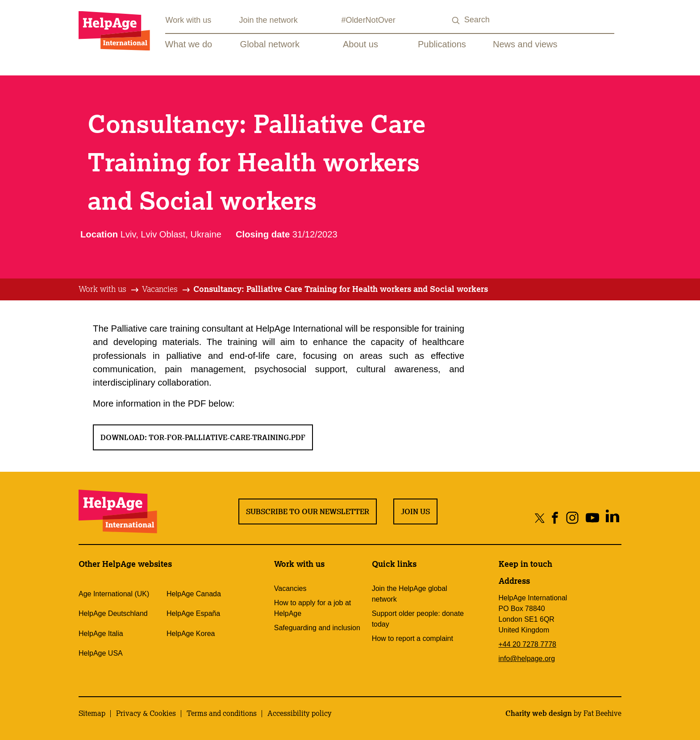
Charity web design (539, 713)
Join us (415, 511)
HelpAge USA (101, 653)
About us (360, 44)
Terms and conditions (222, 713)
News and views (525, 44)
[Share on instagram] (572, 518)
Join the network (269, 20)
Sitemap (92, 713)
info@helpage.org (527, 659)
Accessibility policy (300, 713)
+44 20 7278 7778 (527, 644)
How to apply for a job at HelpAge (313, 608)
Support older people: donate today (418, 619)
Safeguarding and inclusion (317, 628)
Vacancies (160, 289)
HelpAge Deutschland (113, 613)
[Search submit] (456, 21)
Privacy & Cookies (146, 713)
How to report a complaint (412, 638)
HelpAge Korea (191, 634)
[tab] (109, 289)
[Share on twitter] (540, 518)
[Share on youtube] (592, 518)
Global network (270, 44)
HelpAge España (193, 613)
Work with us (189, 20)
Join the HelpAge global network (410, 594)
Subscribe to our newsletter (308, 511)
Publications (442, 44)
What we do (189, 44)
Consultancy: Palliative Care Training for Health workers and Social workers (341, 289)
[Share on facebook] (555, 518)
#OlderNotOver (369, 20)
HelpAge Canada (194, 594)
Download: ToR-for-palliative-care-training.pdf (203, 437)
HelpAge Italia (101, 634)
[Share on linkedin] (612, 518)
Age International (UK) (114, 594)
